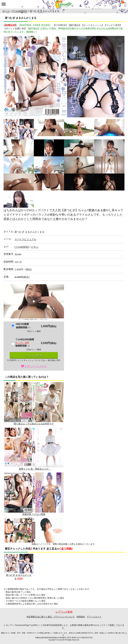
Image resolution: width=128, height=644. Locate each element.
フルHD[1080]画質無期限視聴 (25, 343)
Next (120, 77)
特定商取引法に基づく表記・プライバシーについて (51, 617)
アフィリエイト (94, 617)
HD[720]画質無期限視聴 (23, 326)
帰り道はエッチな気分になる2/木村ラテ (34, 404)
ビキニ (35, 247)
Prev (8, 77)
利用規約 (81, 617)
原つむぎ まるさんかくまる (19, 567)
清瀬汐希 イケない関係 (34, 494)
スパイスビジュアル (25, 239)
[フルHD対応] (20, 11)
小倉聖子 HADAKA (34, 539)
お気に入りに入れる (34, 366)
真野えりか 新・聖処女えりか (34, 449)
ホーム (6, 11)
